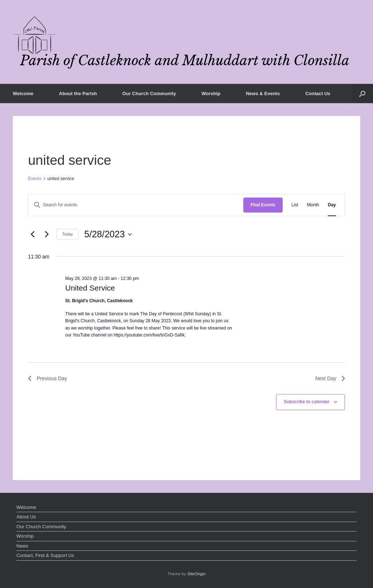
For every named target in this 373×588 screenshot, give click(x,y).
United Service (90, 288)
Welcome (23, 94)
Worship (211, 94)
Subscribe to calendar (307, 402)
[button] (362, 94)
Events (35, 179)
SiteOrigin (197, 574)
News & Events (263, 94)
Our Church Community (149, 94)
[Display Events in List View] (295, 205)
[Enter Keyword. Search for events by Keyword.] (136, 205)
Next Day (330, 378)
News (22, 546)
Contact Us (318, 94)
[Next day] (47, 234)
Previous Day (48, 378)
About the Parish (78, 94)
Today (68, 234)
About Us (26, 517)
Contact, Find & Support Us (45, 555)
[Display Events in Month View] (313, 205)
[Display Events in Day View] (332, 205)
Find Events (263, 205)
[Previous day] (32, 234)
